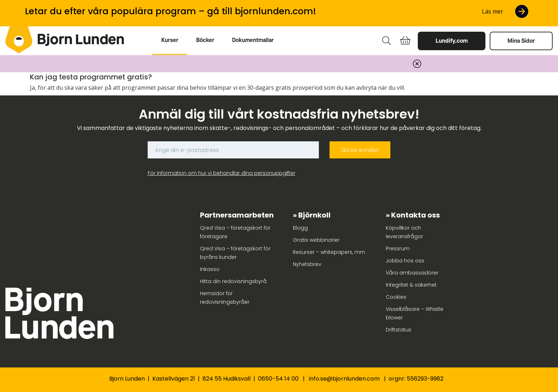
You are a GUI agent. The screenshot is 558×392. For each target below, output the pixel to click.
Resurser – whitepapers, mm (329, 252)
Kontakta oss (415, 215)
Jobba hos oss (405, 261)
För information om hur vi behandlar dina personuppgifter (222, 173)
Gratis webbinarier (316, 240)
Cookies (396, 297)
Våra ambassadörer (412, 273)
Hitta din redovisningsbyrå (233, 281)
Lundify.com (452, 41)
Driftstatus (399, 330)
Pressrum (398, 249)
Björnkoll (314, 215)
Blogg (300, 228)
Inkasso (210, 269)
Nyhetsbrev (307, 264)
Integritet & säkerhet (411, 285)
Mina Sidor (521, 41)
